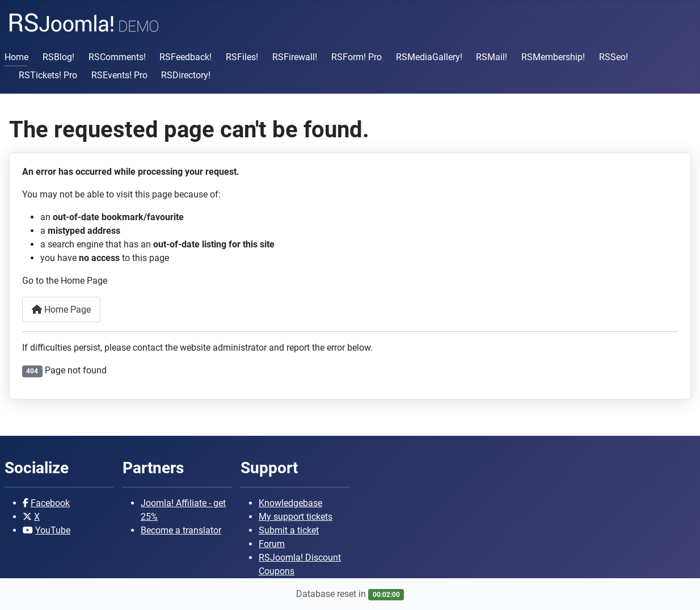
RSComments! (117, 57)
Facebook (50, 503)
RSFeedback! (185, 57)
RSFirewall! (295, 57)
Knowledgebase (290, 503)
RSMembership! (553, 57)
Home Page (61, 310)
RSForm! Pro (357, 57)
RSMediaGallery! (429, 57)
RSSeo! (613, 57)
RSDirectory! (186, 75)
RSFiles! (242, 57)
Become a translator (181, 530)
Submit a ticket (289, 530)
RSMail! (492, 57)
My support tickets (296, 517)
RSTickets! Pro (48, 75)
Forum (272, 544)
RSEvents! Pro (119, 75)
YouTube (53, 530)
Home (16, 57)
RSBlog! (58, 57)
